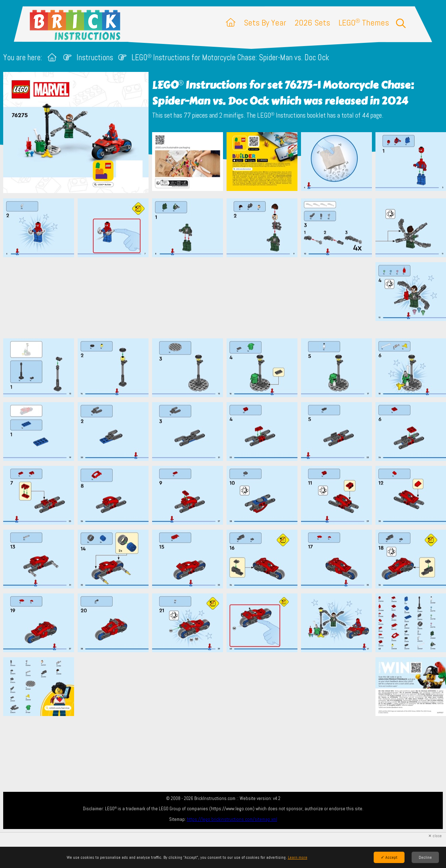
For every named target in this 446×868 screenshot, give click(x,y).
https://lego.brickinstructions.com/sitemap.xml (232, 819)
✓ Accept (389, 857)
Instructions (95, 58)
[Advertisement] (227, 298)
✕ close (435, 836)
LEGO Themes (364, 22)
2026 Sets (312, 22)
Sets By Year (265, 22)
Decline (425, 857)
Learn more (298, 857)
